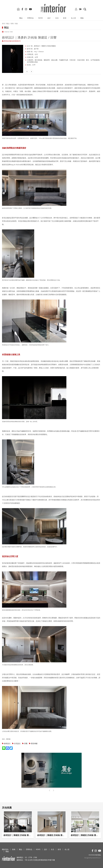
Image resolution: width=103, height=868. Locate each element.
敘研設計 (7, 743)
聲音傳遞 (34, 743)
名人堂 (73, 18)
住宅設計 (17, 743)
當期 (12, 24)
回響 (26, 743)
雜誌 (21, 18)
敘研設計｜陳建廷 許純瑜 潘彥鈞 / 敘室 (18, 835)
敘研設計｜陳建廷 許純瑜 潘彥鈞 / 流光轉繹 (85, 835)
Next (26, 57)
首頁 (3, 24)
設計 (49, 18)
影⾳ (65, 18)
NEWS (41, 18)
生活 (57, 18)
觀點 (82, 18)
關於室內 (5, 849)
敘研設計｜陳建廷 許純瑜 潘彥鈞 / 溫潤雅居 (52, 835)
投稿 (14, 849)
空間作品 (30, 18)
